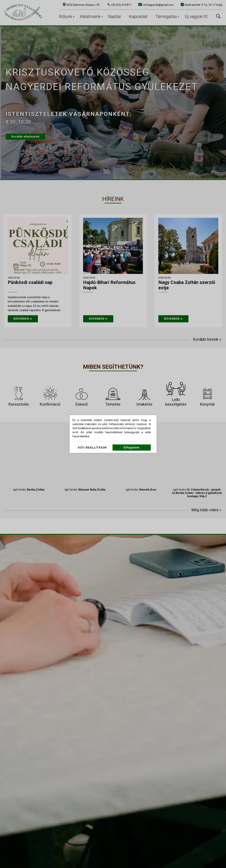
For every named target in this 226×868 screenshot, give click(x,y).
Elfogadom (132, 448)
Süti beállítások (93, 448)
